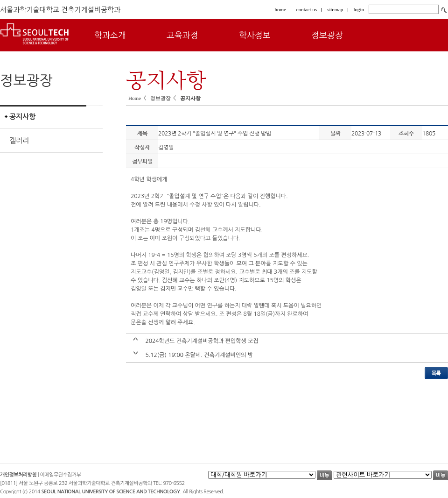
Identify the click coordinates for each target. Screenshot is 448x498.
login (359, 9)
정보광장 (327, 36)
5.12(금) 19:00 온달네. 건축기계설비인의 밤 (199, 355)
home (280, 9)
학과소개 (110, 36)
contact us (307, 9)
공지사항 (22, 117)
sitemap (335, 9)
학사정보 (255, 36)
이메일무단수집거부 (61, 475)
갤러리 (19, 140)
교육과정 (182, 36)
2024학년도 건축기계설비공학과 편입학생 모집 (202, 341)
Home (135, 98)
